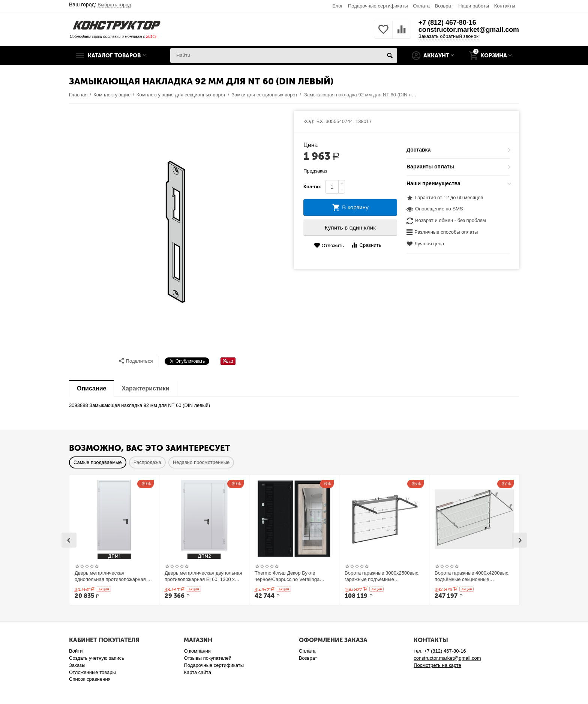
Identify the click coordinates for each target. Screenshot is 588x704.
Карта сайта (197, 672)
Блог (337, 6)
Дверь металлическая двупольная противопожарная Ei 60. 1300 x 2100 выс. (203, 576)
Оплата (421, 6)
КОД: (309, 121)
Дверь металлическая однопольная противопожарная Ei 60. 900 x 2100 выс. (113, 576)
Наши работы (474, 6)
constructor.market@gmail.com (468, 30)
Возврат (444, 6)
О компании (197, 651)
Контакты (505, 6)
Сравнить (366, 245)
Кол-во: (312, 187)
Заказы (77, 665)
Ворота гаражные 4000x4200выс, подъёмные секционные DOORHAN (472, 576)
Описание (91, 388)
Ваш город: (100, 5)
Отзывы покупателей (208, 658)
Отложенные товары (92, 672)
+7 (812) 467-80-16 (447, 23)
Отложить (329, 245)
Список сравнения (90, 679)
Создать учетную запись (97, 658)
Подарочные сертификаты (378, 6)
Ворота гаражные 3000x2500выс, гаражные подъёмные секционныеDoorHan (382, 576)
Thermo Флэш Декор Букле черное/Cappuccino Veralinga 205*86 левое (287, 576)
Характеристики (145, 388)
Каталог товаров (115, 56)
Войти (76, 651)
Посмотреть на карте (437, 665)
